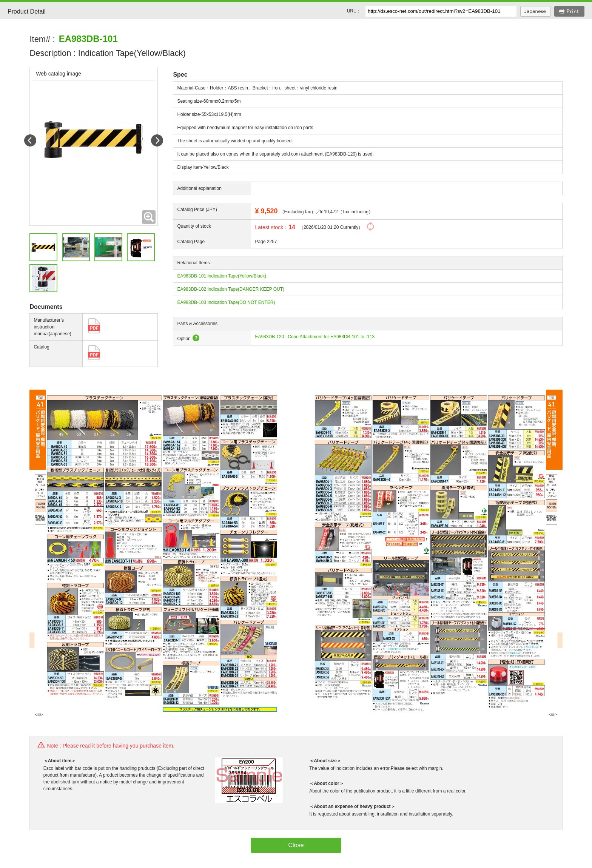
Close (296, 845)
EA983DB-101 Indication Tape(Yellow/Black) (221, 276)
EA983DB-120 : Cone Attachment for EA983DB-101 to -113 (315, 337)
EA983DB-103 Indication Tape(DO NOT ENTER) (226, 302)
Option (188, 339)
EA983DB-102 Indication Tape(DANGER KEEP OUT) (231, 289)
